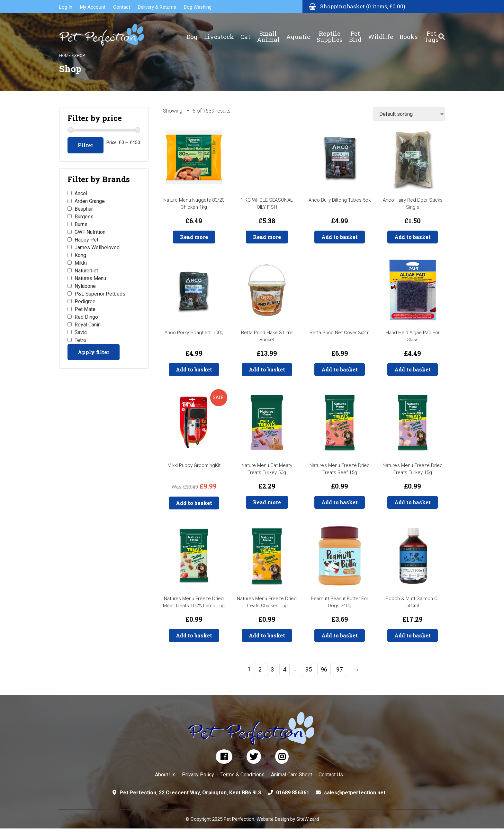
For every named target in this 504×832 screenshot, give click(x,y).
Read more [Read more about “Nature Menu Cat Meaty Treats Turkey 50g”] (267, 502)
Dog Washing (198, 7)
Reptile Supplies (330, 32)
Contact (122, 7)
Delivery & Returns (157, 7)
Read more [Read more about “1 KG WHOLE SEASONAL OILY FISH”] (267, 237)
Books (409, 32)
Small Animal (268, 32)
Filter (85, 145)
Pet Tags (432, 32)
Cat (245, 32)
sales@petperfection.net (355, 793)
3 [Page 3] (272, 669)
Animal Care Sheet (292, 775)
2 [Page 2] (260, 669)
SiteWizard (308, 819)
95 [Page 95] (309, 669)
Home (65, 55)
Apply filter (94, 352)
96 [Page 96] (324, 669)
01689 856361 (293, 793)
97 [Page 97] (339, 669)
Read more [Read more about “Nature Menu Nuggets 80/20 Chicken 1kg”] (194, 237)
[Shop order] (409, 114)
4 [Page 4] (284, 669)
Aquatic (298, 32)
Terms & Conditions (243, 775)
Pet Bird (355, 32)
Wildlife (381, 32)
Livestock (219, 32)
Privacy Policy (198, 775)
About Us (165, 775)
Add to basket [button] (340, 237)
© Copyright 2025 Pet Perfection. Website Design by (241, 819)
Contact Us (331, 775)
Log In (66, 7)
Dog (192, 32)
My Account (93, 7)
